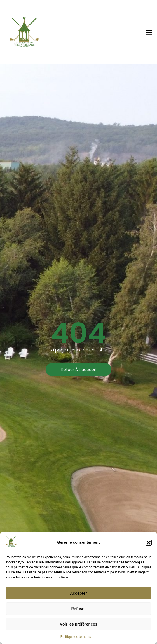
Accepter (78, 593)
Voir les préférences (79, 624)
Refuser (78, 609)
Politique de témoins (76, 637)
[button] (149, 543)
